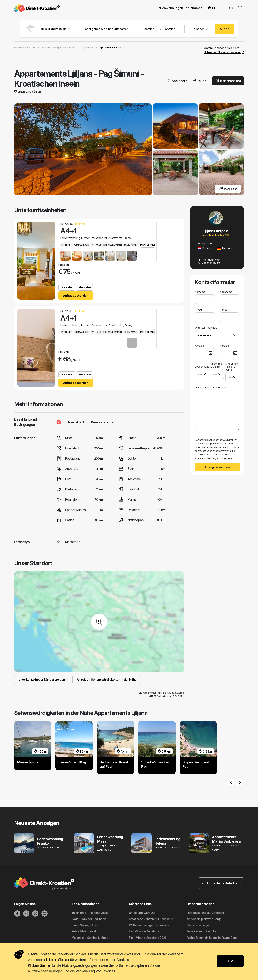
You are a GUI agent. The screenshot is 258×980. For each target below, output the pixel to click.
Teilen (200, 81)
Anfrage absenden (76, 296)
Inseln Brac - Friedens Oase (90, 913)
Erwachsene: (202, 365)
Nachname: (226, 292)
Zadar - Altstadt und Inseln (89, 919)
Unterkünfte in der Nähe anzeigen (42, 680)
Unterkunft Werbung (142, 913)
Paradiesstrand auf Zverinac (205, 913)
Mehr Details (148, 245)
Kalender (67, 287)
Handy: (224, 310)
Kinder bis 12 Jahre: (216, 365)
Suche (224, 29)
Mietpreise (85, 287)
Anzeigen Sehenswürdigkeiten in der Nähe (107, 680)
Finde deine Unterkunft (221, 883)
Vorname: (200, 292)
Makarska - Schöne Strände (90, 938)
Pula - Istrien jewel (84, 932)
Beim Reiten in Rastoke (201, 932)
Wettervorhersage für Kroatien (149, 925)
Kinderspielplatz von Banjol (204, 919)
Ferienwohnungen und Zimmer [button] (179, 8)
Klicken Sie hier (57, 960)
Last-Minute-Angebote (144, 932)
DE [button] (212, 8)
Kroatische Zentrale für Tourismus (151, 919)
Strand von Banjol (198, 925)
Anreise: (200, 346)
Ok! (230, 961)
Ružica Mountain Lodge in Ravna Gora (212, 938)
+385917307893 (209, 260)
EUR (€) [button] (228, 8)
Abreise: (225, 346)
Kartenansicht (228, 81)
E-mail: (199, 310)
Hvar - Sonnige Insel (85, 925)
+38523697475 (209, 263)
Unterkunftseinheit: (206, 328)
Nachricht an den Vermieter (211, 388)
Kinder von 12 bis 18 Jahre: (232, 367)
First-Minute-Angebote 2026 (148, 938)
